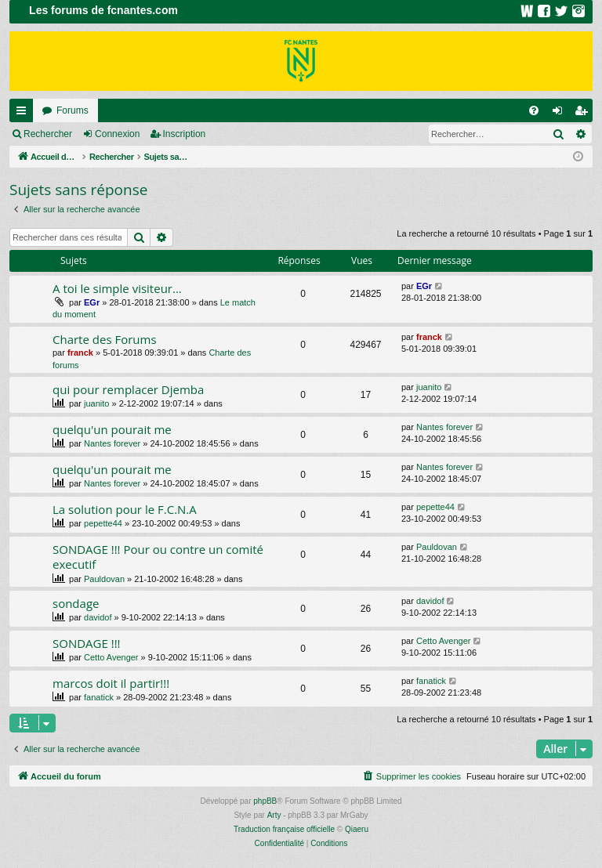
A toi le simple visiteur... (117, 288)
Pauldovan (104, 579)
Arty (274, 815)
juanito (96, 403)
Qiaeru (357, 829)
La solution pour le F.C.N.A (125, 509)
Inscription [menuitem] (584, 114)
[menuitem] (534, 110)
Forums (73, 110)
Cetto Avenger (111, 657)
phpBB (265, 801)
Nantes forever (112, 443)
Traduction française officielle (284, 829)
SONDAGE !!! (87, 643)
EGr (92, 302)
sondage (76, 603)
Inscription (185, 134)
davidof (98, 617)
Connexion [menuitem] (561, 114)
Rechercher (48, 134)
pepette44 (103, 523)
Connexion (117, 134)
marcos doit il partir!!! (111, 683)
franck (80, 353)
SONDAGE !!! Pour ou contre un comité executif (158, 557)
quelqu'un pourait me (112, 429)
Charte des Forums (105, 339)
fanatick (99, 697)
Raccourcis (24, 114)
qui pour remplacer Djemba (128, 389)
